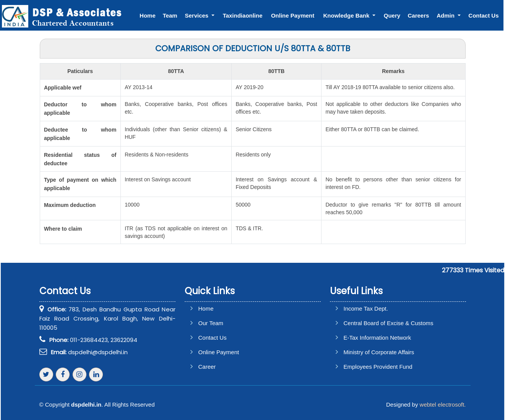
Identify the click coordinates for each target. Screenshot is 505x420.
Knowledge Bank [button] (347, 15)
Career (207, 367)
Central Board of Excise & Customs (389, 323)
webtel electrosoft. (443, 405)
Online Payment (293, 15)
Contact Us (483, 15)
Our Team (211, 323)
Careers (419, 15)
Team (170, 15)
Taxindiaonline (243, 15)
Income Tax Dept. (366, 308)
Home (148, 15)
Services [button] (198, 15)
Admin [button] (447, 15)
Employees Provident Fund (378, 367)
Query (392, 15)
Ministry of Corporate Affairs (379, 352)
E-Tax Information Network (378, 338)
